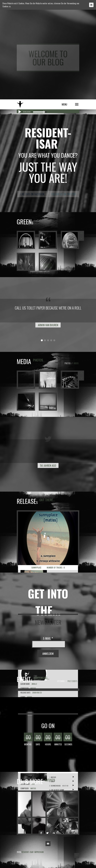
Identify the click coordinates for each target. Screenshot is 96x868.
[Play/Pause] (19, 112)
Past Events (72, 681)
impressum (39, 852)
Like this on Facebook (32, 194)
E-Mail (48, 638)
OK (91, 5)
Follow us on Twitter (63, 194)
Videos (76, 363)
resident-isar (26, 104)
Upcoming (61, 681)
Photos (68, 363)
